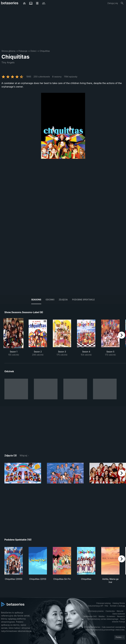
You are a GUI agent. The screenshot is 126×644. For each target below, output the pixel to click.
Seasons (36, 300)
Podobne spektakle (83, 300)
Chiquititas (45, 51)
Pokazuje (23, 51)
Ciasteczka (110, 611)
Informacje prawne (96, 611)
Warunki (120, 611)
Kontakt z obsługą (117, 606)
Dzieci (34, 51)
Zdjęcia (63, 300)
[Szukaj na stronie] (122, 3)
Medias (102, 616)
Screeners (111, 616)
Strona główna (8, 51)
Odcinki (50, 300)
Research (121, 616)
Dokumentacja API (95, 606)
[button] (23, 473)
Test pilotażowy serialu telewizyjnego (103, 619)
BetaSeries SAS (90, 616)
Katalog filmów (119, 603)
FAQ (106, 606)
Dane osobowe (119, 614)
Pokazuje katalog (103, 603)
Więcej (23, 455)
